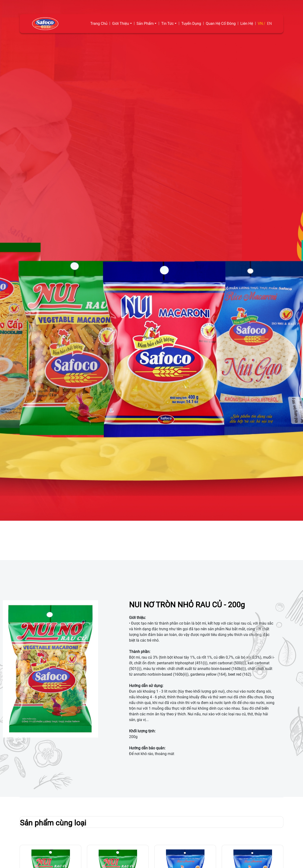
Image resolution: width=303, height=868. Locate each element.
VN (260, 24)
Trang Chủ (99, 24)
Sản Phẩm (145, 24)
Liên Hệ (247, 24)
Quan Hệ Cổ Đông (221, 24)
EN (270, 24)
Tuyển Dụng (191, 24)
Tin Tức (167, 24)
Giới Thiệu (121, 24)
